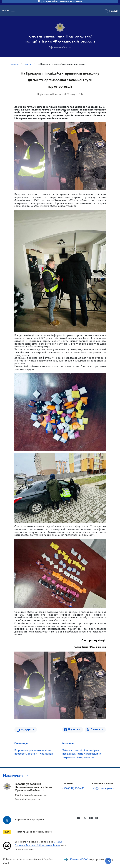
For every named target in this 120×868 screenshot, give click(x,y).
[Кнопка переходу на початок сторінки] (108, 861)
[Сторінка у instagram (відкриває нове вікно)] (97, 818)
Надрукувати (27, 730)
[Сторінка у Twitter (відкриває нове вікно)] (85, 818)
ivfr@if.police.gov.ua (103, 788)
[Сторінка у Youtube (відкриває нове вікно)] (91, 818)
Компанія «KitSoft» (80, 860)
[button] (16, 776)
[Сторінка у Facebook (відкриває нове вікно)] (79, 818)
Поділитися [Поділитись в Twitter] (97, 730)
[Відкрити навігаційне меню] (13, 11)
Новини (28, 64)
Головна (14, 64)
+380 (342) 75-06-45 (73, 788)
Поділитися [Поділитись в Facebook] (74, 730)
